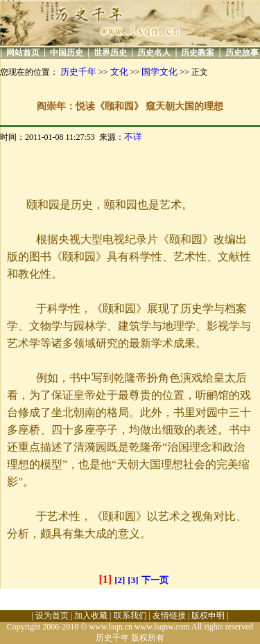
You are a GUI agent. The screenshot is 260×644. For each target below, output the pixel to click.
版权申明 (208, 616)
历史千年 (78, 72)
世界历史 (110, 53)
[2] (120, 580)
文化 (119, 72)
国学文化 (159, 72)
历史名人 (154, 53)
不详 (133, 137)
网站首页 (23, 53)
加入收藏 (91, 616)
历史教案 (198, 53)
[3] (133, 580)
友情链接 (169, 616)
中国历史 (67, 53)
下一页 (155, 580)
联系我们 (130, 616)
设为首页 (52, 616)
